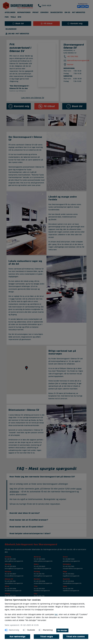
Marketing (48, 630)
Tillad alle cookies (76, 637)
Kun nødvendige (17, 637)
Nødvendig (14, 630)
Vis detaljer (62, 630)
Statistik (31, 630)
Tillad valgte (47, 637)
